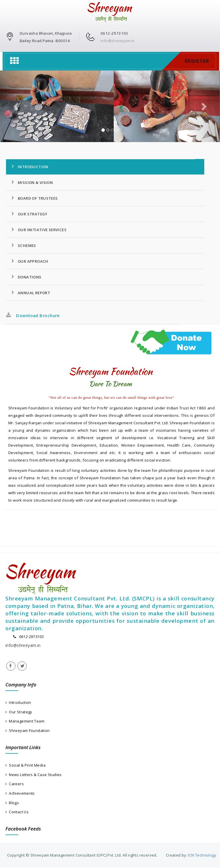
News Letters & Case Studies (34, 775)
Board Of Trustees (35, 198)
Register (197, 61)
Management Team (25, 721)
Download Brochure (33, 315)
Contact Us (17, 812)
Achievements (20, 794)
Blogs (12, 803)
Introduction (30, 166)
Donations (27, 277)
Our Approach (30, 261)
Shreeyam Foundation (28, 730)
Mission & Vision (32, 182)
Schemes (24, 245)
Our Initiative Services (39, 229)
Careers (15, 784)
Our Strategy (30, 214)
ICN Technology (202, 856)
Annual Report (31, 292)
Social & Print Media (25, 765)
